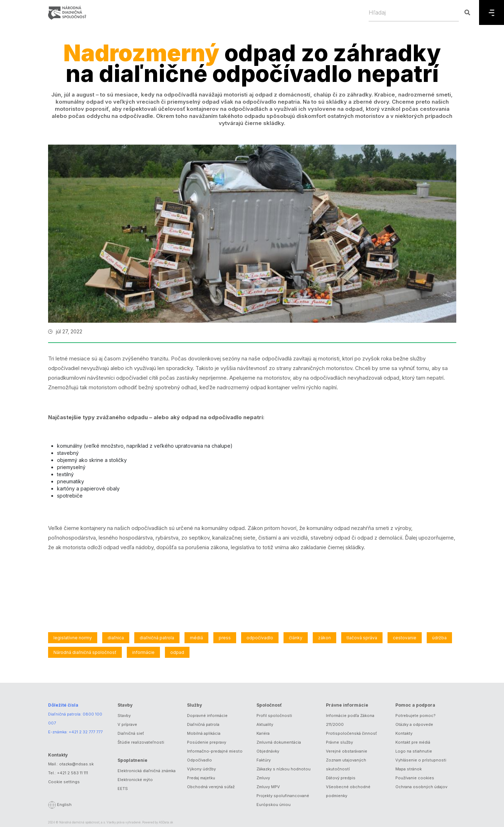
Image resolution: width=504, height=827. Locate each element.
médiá (196, 638)
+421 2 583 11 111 (72, 773)
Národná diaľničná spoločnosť (85, 652)
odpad (177, 652)
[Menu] (492, 12)
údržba (439, 638)
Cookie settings (64, 782)
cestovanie (405, 638)
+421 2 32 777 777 (86, 732)
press (225, 638)
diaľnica (116, 638)
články (296, 638)
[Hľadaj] (414, 12)
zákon (324, 638)
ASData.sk (166, 822)
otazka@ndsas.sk (76, 764)
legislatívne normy (73, 638)
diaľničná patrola (157, 638)
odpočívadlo (260, 638)
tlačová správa (362, 638)
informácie (143, 652)
